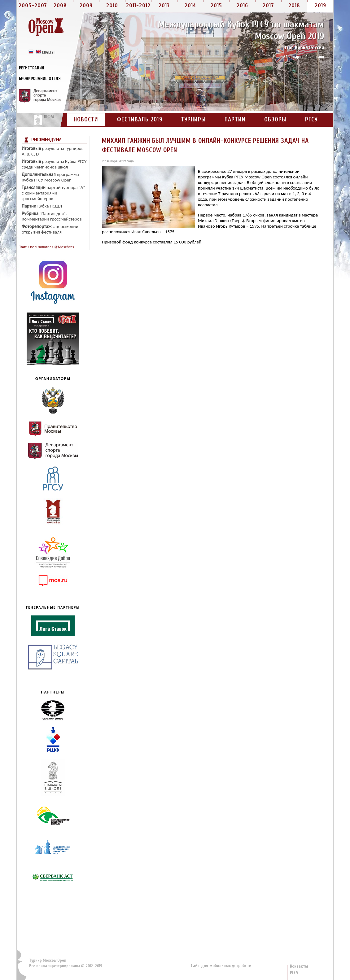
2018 (294, 5)
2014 (190, 5)
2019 (320, 5)
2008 (60, 5)
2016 (242, 5)
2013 (164, 5)
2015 (216, 5)
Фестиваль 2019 (140, 120)
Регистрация (32, 68)
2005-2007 (33, 5)
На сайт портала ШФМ (41, 120)
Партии (235, 120)
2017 (268, 5)
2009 (86, 5)
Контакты (299, 966)
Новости (86, 120)
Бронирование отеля (40, 79)
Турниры (193, 120)
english (49, 52)
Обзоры (275, 120)
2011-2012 (138, 5)
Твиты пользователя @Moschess (47, 247)
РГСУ (311, 120)
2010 (112, 5)
